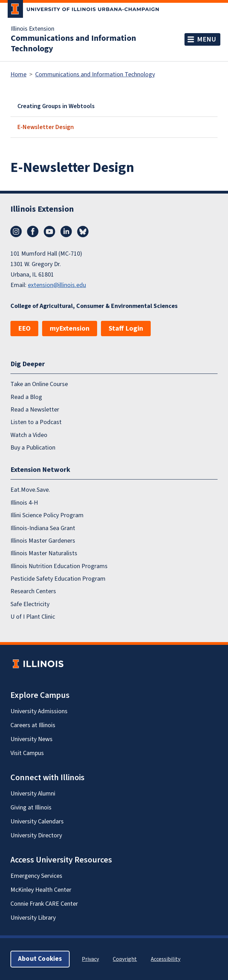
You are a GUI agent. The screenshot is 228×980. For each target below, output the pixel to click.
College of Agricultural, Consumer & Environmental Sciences (94, 306)
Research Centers (33, 591)
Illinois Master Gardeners (43, 541)
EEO (24, 329)
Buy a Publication (33, 448)
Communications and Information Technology (73, 44)
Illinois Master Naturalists (44, 553)
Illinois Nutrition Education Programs (59, 566)
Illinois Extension (33, 29)
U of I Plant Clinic (33, 617)
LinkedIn (66, 232)
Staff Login (126, 329)
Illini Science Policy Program (47, 515)
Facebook (33, 232)
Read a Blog (26, 397)
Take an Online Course (39, 384)
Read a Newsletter (35, 410)
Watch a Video (29, 435)
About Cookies (40, 959)
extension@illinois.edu (57, 285)
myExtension (70, 329)
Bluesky (83, 232)
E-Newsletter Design (46, 127)
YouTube (49, 232)
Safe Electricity (30, 604)
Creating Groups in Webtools (56, 106)
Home (18, 74)
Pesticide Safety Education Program (58, 579)
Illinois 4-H (24, 503)
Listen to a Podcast (36, 422)
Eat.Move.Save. (30, 490)
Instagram (16, 232)
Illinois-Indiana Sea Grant (43, 528)
